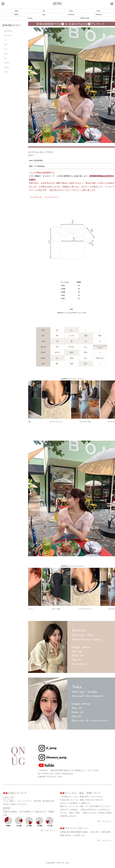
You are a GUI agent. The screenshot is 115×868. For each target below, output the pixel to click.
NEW (16, 11)
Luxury (30, 18)
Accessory (71, 14)
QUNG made (85, 18)
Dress (71, 11)
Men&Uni (98, 14)
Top (44, 11)
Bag (44, 14)
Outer (98, 11)
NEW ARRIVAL (8, 31)
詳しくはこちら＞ (48, 830)
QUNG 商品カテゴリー (12, 25)
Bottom (16, 14)
